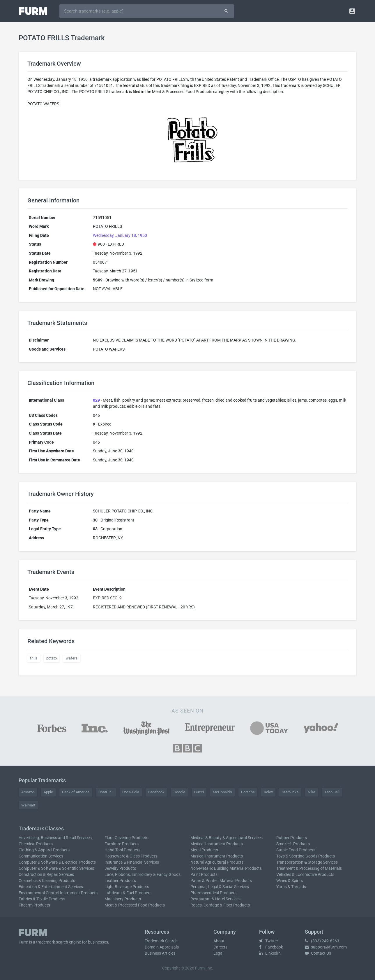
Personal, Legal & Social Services (220, 887)
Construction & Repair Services (46, 874)
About (219, 941)
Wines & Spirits (290, 881)
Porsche (248, 792)
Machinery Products (123, 899)
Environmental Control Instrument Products (58, 893)
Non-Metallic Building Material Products (226, 868)
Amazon (28, 792)
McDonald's (222, 792)
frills (34, 658)
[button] (352, 11)
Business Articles (160, 953)
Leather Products (120, 881)
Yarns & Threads (291, 887)
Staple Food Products (296, 850)
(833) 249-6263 (322, 941)
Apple (48, 792)
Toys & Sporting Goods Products (306, 856)
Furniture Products (122, 844)
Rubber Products (292, 838)
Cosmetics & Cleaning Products (47, 881)
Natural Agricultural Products (217, 862)
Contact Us (318, 953)
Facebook (156, 792)
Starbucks (290, 792)
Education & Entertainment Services (51, 887)
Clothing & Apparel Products (44, 850)
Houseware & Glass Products (131, 856)
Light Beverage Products (127, 887)
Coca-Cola (131, 792)
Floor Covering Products (126, 838)
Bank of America (76, 792)
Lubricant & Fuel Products (128, 893)
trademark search (52, 942)
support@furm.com (326, 947)
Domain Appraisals (162, 947)
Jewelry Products (120, 868)
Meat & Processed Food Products (135, 905)
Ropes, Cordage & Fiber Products (220, 905)
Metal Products (204, 850)
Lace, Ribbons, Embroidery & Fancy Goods (143, 874)
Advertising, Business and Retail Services (55, 838)
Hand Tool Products (122, 850)
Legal (218, 953)
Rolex (268, 792)
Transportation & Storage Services (307, 862)
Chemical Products (36, 844)
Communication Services (41, 856)
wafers (72, 658)
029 (96, 400)
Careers (220, 947)
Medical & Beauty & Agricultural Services (227, 838)
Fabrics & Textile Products (42, 899)
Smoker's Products (293, 844)
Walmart (28, 805)
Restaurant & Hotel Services (215, 899)
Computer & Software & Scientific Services (56, 868)
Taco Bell (332, 792)
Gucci (199, 792)
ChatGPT (106, 792)
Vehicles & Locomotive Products (305, 874)
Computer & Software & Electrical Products (57, 862)
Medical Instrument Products (217, 844)
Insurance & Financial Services (132, 862)
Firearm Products (34, 905)
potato (52, 658)
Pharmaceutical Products (213, 893)
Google (179, 792)
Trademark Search (161, 941)
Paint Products (204, 874)
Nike (312, 792)
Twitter (269, 941)
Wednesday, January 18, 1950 (120, 235)
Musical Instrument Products (217, 856)
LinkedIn (270, 953)
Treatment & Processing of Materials (309, 868)
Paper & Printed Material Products (221, 881)
